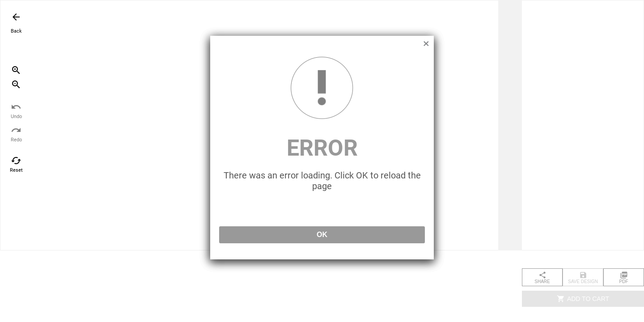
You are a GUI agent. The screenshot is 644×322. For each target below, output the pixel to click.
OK (322, 235)
